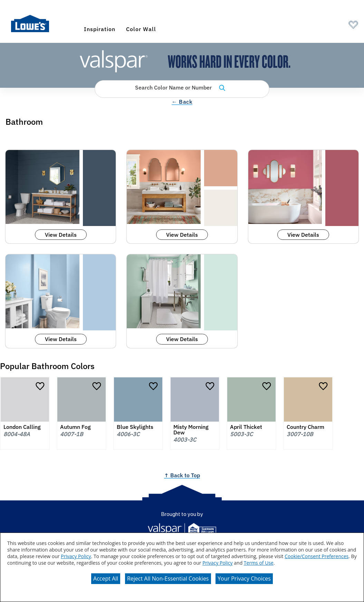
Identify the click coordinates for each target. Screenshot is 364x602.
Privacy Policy (76, 556)
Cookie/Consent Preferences (317, 556)
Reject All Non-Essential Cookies (168, 579)
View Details (61, 235)
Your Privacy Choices (244, 579)
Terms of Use (259, 563)
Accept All (106, 579)
